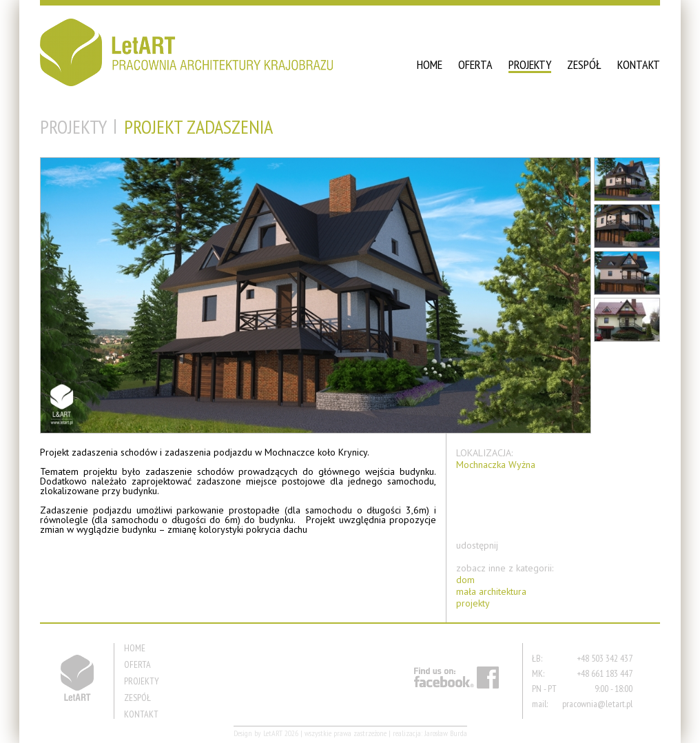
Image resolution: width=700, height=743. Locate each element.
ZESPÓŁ (584, 64)
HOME (430, 64)
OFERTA (475, 64)
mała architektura (491, 592)
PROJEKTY (530, 64)
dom (465, 580)
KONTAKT (639, 64)
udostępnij (477, 546)
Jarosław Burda (446, 733)
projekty (473, 603)
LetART (273, 733)
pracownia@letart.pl (597, 704)
